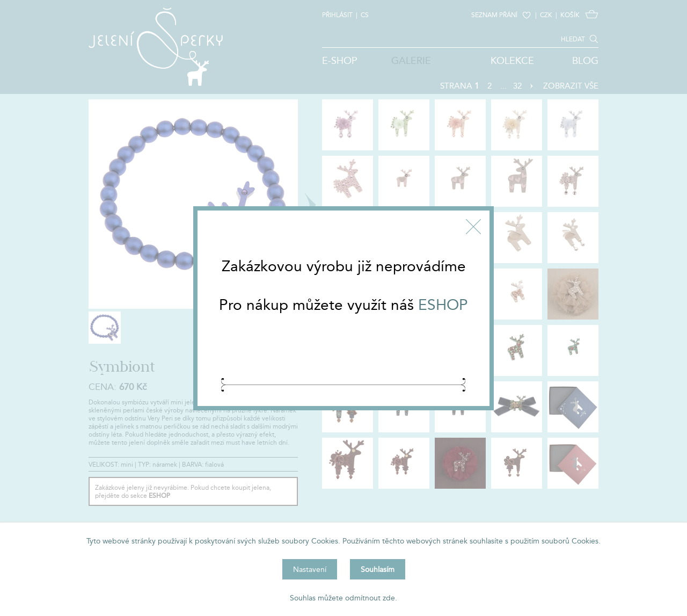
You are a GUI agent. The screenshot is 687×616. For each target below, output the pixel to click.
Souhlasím (378, 569)
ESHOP (443, 305)
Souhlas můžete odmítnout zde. (343, 598)
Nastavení (310, 569)
